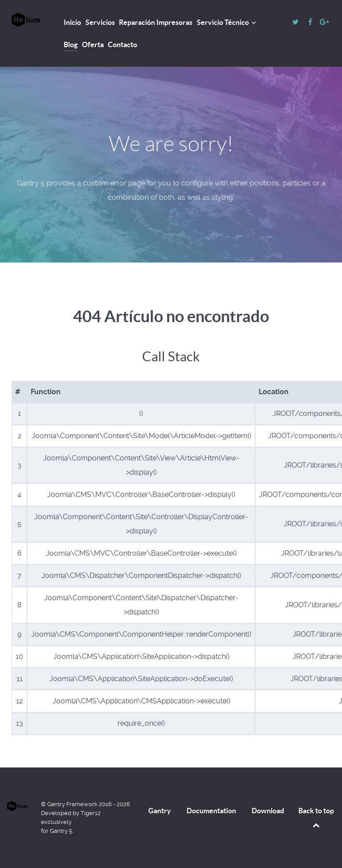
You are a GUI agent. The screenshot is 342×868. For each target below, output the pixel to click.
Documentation (211, 811)
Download (268, 811)
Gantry (160, 811)
